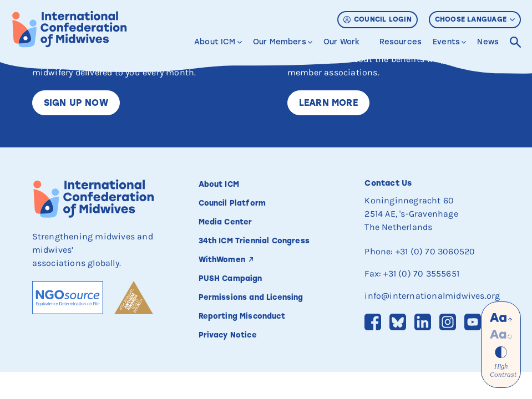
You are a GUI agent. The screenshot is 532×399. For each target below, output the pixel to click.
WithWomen (223, 259)
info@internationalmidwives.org (432, 296)
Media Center (226, 222)
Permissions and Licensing (252, 297)
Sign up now (76, 103)
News (488, 42)
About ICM (215, 42)
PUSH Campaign (230, 278)
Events (446, 42)
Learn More (328, 103)
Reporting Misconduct (243, 316)
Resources (401, 42)
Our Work (341, 42)
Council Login (378, 19)
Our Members (280, 42)
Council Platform (232, 203)
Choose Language (475, 19)
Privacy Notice (228, 335)
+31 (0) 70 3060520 (435, 251)
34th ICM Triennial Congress (254, 241)
